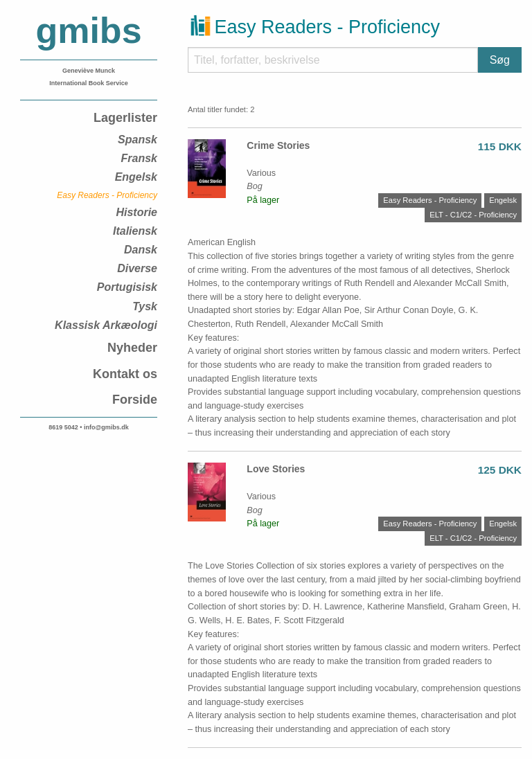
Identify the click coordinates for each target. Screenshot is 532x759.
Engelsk (136, 177)
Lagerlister (125, 118)
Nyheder (132, 348)
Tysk (145, 306)
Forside (135, 400)
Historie (136, 212)
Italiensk (135, 231)
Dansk (141, 250)
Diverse (137, 268)
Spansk (138, 140)
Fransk (139, 158)
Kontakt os (125, 374)
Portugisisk (127, 287)
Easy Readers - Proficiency (107, 195)
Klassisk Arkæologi (106, 325)
